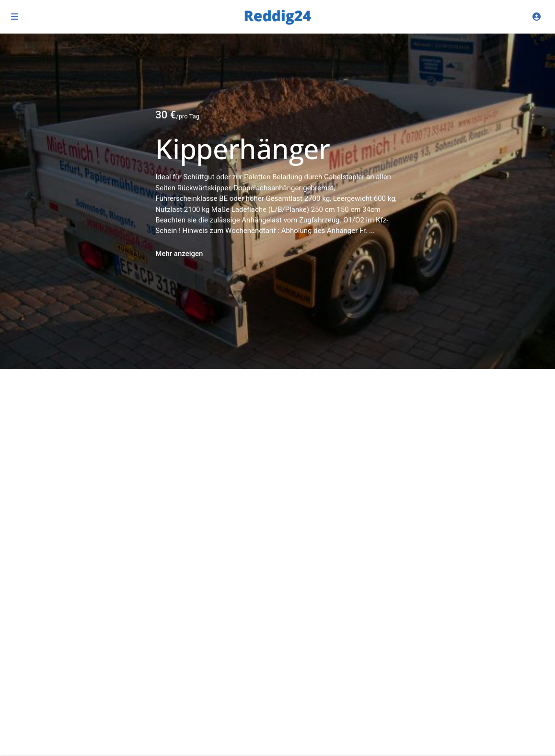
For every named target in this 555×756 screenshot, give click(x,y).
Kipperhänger (243, 149)
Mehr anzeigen (179, 254)
